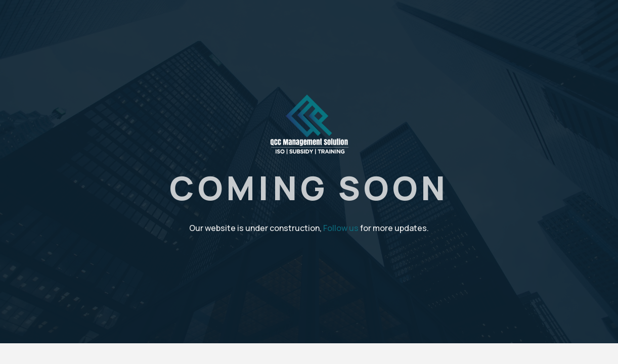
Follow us (341, 228)
